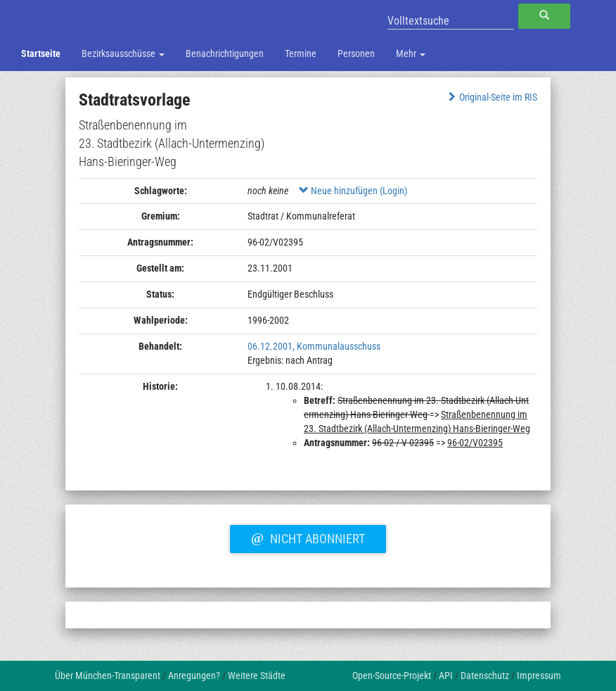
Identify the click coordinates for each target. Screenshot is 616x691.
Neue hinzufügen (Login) (353, 191)
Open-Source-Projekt (392, 676)
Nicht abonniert (308, 537)
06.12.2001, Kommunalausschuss (314, 346)
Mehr (411, 53)
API (446, 676)
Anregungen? (194, 676)
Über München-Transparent (108, 676)
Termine (301, 53)
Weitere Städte (257, 676)
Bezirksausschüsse (123, 53)
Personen (356, 53)
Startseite (41, 53)
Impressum (539, 676)
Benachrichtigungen (225, 53)
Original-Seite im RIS (491, 97)
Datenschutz (485, 676)
